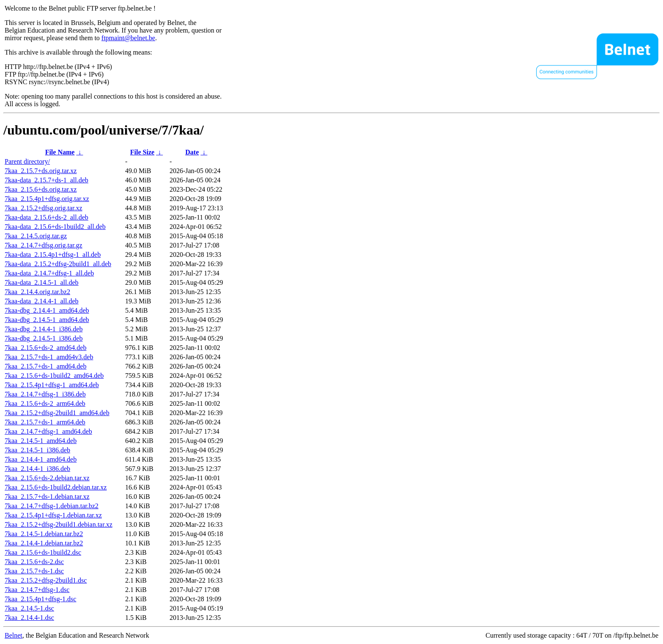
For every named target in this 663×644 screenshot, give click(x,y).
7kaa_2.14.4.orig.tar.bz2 (37, 292)
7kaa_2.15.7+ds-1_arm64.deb (45, 422)
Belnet (14, 635)
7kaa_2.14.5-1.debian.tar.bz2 (44, 534)
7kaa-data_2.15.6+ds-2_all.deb (47, 217)
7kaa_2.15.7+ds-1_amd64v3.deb (49, 357)
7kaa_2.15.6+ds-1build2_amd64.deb (54, 376)
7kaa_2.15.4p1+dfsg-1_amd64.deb (52, 385)
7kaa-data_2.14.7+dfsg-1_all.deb (49, 273)
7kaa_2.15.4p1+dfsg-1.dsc (40, 599)
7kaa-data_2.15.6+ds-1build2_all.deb (55, 227)
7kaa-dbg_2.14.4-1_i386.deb (44, 329)
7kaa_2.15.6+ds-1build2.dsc (43, 552)
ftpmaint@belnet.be (128, 38)
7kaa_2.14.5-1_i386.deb (37, 450)
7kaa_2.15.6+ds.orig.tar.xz (41, 189)
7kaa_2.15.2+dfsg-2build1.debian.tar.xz (59, 524)
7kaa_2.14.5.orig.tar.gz (36, 236)
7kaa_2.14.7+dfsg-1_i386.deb (45, 394)
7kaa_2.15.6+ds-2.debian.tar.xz (47, 478)
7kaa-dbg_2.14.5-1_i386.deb (44, 338)
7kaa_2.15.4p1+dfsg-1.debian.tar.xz (53, 515)
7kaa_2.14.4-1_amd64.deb (41, 459)
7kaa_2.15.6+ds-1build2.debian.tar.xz (56, 487)
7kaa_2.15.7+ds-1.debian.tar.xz (47, 497)
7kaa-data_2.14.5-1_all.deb (42, 282)
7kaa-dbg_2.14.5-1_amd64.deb (47, 320)
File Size (142, 152)
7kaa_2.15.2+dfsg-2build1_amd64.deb (57, 413)
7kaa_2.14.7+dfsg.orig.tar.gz (44, 245)
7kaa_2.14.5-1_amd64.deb (41, 441)
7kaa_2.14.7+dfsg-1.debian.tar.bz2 (52, 506)
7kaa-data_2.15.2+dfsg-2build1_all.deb (58, 264)
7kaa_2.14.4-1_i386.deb (37, 469)
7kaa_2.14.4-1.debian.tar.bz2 (44, 543)
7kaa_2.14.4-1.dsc (29, 618)
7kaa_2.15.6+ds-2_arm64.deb (45, 403)
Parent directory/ (27, 161)
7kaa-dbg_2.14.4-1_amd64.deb (47, 310)
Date (192, 152)
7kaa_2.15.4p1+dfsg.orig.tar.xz (47, 199)
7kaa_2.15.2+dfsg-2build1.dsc (46, 580)
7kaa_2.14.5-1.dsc (29, 608)
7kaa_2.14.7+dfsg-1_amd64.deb (48, 431)
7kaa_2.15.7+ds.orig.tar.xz (41, 171)
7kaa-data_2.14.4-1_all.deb (42, 301)
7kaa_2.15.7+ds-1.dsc (34, 571)
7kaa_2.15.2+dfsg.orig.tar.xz (44, 208)
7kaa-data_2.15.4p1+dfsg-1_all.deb (53, 255)
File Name (60, 152)
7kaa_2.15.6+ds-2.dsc (34, 562)
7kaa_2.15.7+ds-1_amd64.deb (45, 366)
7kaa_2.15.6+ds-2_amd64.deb (45, 348)
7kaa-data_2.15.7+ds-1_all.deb (47, 180)
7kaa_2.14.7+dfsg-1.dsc (37, 590)
